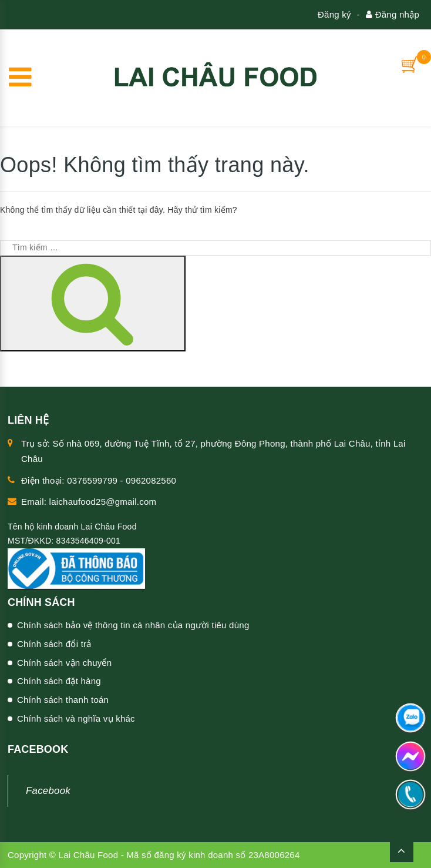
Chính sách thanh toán (63, 700)
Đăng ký (334, 14)
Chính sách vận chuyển (64, 663)
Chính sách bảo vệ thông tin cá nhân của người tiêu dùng (133, 625)
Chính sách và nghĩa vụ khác (76, 718)
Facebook (48, 791)
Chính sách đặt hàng (59, 681)
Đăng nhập (393, 14)
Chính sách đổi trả (54, 644)
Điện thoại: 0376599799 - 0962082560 (99, 480)
